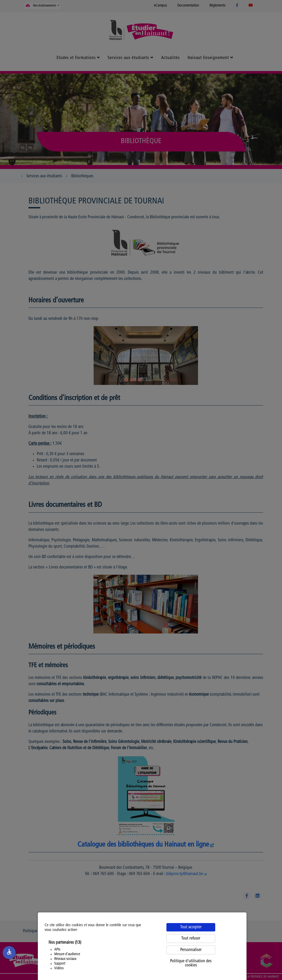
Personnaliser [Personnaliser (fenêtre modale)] (191, 950)
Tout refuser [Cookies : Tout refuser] (191, 938)
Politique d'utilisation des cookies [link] (191, 963)
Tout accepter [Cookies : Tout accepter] (191, 927)
